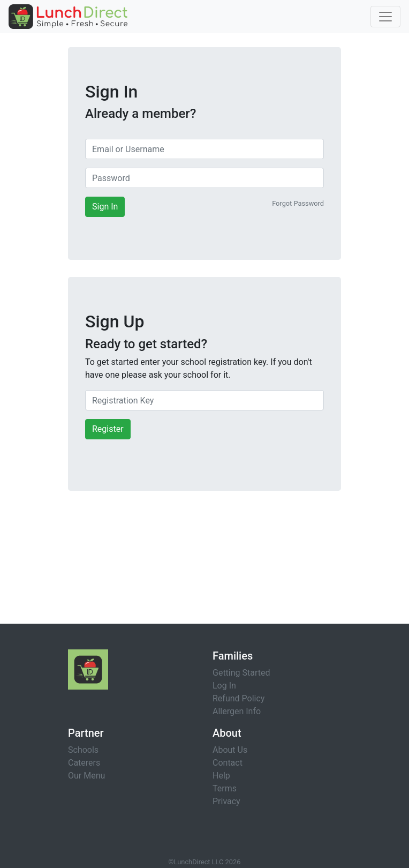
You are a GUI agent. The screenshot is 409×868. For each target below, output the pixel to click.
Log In (224, 686)
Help (221, 776)
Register (108, 429)
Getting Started (241, 673)
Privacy (226, 801)
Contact (228, 763)
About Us (230, 750)
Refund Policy (238, 698)
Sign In (105, 207)
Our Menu (86, 776)
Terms (225, 788)
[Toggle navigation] (385, 17)
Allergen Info (237, 711)
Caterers (84, 763)
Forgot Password (298, 203)
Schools (83, 750)
